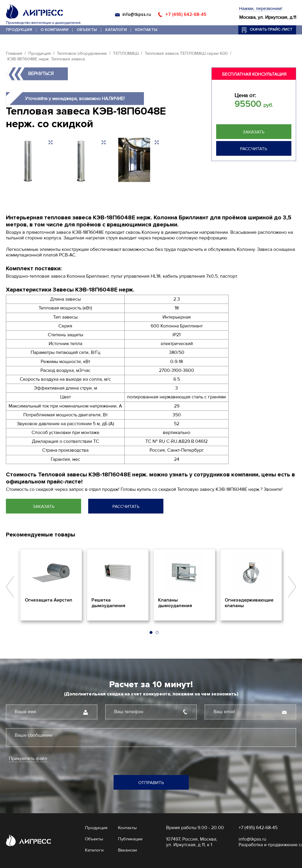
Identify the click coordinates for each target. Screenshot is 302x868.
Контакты (146, 30)
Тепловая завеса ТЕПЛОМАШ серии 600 (186, 53)
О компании (54, 30)
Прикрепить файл (28, 759)
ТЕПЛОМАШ (126, 53)
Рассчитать (254, 149)
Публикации (130, 839)
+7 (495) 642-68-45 (186, 14)
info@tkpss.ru (137, 14)
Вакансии (127, 850)
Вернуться (41, 74)
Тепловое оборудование (82, 53)
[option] (51, 585)
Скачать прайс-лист (271, 29)
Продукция (19, 30)
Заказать (254, 132)
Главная (14, 53)
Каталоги (116, 30)
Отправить (151, 783)
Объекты (87, 30)
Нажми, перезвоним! (261, 8)
